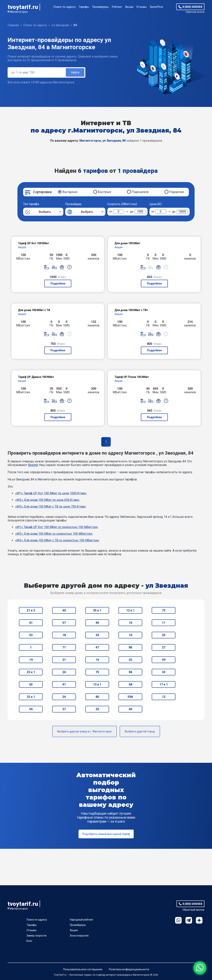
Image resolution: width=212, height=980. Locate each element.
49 (164, 660)
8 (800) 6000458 (192, 7)
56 (31, 709)
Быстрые (104, 192)
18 (64, 635)
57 (64, 623)
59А (130, 697)
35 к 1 (97, 610)
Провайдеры (100, 7)
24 (97, 635)
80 (97, 697)
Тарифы (84, 7)
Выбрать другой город (140, 731)
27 (164, 647)
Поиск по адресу (64, 7)
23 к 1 (31, 672)
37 (64, 709)
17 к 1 (164, 684)
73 (164, 610)
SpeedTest (156, 7)
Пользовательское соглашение (83, 969)
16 (130, 623)
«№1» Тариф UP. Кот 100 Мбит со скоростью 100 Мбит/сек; (57, 527)
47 (97, 647)
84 (130, 672)
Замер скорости (37, 936)
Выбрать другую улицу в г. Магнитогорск (84, 731)
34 (64, 697)
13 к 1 (97, 684)
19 (31, 660)
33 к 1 (31, 697)
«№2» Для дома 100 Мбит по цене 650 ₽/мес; (47, 500)
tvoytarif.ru (23, 7)
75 (97, 672)
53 (31, 635)
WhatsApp (178, 920)
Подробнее (58, 283)
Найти (75, 72)
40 (64, 610)
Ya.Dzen (199, 920)
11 (164, 623)
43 (164, 672)
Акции (129, 7)
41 (64, 684)
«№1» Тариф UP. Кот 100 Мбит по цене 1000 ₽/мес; (51, 493)
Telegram (189, 920)
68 (130, 684)
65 (31, 684)
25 (164, 635)
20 (97, 709)
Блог (29, 941)
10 (130, 635)
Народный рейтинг (82, 920)
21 (64, 660)
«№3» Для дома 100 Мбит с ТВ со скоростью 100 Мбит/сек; (57, 540)
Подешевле (140, 192)
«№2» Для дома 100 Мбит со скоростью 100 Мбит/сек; (54, 534)
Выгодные (70, 192)
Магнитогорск (19, 12)
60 (130, 709)
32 (130, 660)
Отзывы (142, 7)
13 (164, 697)
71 (64, 647)
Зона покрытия (79, 936)
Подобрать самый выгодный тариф (106, 834)
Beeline (33, 465)
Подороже (177, 192)
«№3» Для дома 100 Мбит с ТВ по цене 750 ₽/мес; (51, 507)
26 (64, 672)
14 (97, 660)
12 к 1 (130, 610)
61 (31, 623)
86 (130, 647)
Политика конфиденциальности (129, 969)
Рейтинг (117, 7)
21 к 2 (31, 610)
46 (97, 623)
